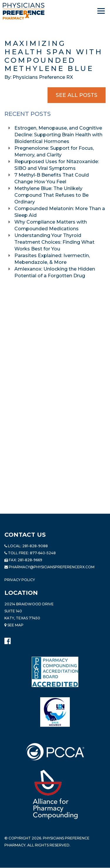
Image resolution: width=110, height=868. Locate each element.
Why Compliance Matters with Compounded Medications (51, 225)
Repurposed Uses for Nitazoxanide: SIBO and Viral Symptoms (57, 165)
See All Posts (77, 95)
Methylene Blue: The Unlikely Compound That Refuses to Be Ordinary (51, 195)
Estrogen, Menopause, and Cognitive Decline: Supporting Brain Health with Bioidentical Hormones (58, 135)
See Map (14, 625)
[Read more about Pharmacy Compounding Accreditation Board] (55, 672)
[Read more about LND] (55, 712)
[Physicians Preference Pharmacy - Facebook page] (7, 640)
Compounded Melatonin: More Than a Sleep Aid (60, 212)
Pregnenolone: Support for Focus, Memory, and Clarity (54, 151)
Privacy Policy (20, 580)
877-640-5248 (43, 553)
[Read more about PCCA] (55, 752)
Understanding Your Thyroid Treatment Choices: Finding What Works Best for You (54, 242)
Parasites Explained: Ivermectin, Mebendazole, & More (52, 259)
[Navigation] (101, 11)
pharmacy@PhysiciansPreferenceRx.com (52, 567)
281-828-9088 (35, 546)
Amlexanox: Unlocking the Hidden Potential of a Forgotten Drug (55, 272)
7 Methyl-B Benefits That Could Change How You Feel (52, 178)
